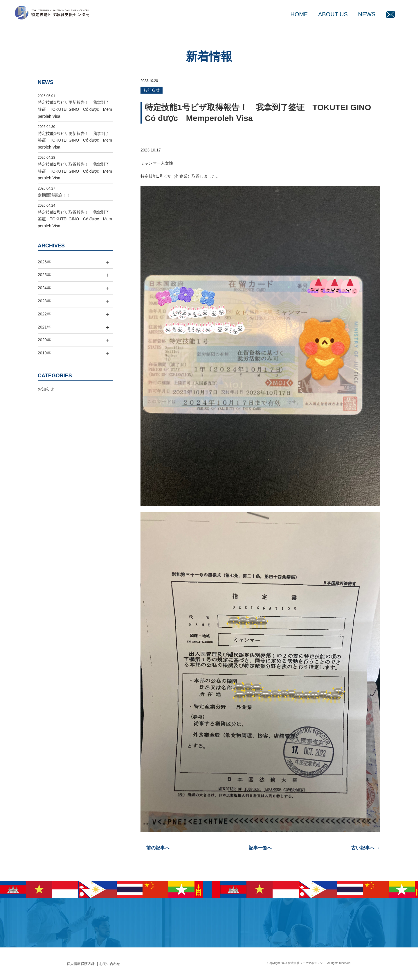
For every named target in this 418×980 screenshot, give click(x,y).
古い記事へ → (366, 848)
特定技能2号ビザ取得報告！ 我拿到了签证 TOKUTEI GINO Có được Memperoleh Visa (75, 171)
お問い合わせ (110, 964)
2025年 (44, 275)
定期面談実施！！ (54, 195)
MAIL (390, 14)
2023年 (44, 301)
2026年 (44, 262)
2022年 (44, 314)
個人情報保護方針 (81, 964)
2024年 (44, 288)
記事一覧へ (260, 848)
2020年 (44, 340)
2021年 (44, 327)
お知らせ (152, 90)
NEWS (367, 14)
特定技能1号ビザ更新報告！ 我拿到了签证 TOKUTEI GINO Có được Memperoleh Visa (75, 109)
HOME (299, 14)
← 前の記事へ (155, 848)
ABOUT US (333, 14)
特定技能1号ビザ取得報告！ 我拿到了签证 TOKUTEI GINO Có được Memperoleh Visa (75, 219)
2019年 (44, 353)
